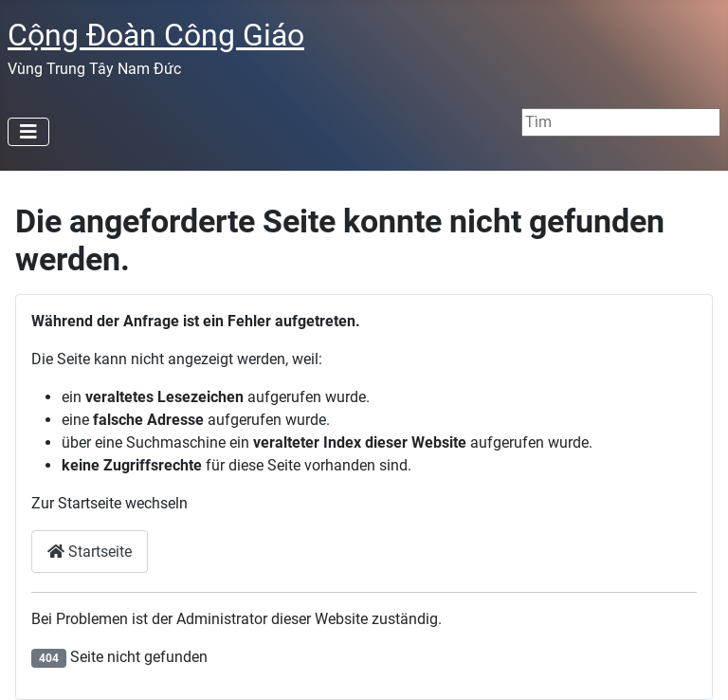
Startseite (90, 552)
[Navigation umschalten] (28, 132)
